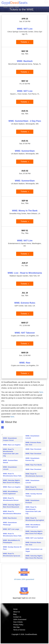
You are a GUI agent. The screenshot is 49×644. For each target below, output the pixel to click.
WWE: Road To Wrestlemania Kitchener (34, 488)
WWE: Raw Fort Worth (34, 465)
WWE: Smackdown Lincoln (10, 468)
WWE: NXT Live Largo (11, 529)
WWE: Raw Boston (10, 518)
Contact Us (17, 617)
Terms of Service (19, 630)
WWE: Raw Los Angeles (12, 445)
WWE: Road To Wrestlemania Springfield (35, 519)
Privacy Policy (18, 625)
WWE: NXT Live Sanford (34, 538)
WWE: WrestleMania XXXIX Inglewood (10, 493)
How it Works (18, 622)
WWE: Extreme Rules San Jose (33, 444)
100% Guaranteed (20, 619)
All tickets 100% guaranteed (24, 579)
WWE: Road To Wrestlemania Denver (11, 499)
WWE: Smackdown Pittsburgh (10, 524)
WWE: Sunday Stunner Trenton (34, 495)
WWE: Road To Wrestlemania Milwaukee (12, 512)
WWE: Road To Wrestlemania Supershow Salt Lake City (11, 452)
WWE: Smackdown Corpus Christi (10, 439)
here (41, 392)
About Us (17, 612)
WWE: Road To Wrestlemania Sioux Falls (12, 475)
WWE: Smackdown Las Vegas (34, 550)
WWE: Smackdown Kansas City (32, 459)
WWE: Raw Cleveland (33, 449)
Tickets (25, 42)
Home (5, 7)
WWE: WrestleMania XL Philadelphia (12, 541)
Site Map (16, 627)
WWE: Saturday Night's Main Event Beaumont (12, 506)
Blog (15, 614)
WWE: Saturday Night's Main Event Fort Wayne (12, 481)
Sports (11, 7)
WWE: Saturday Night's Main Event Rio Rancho (34, 557)
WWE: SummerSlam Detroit (10, 461)
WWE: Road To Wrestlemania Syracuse (12, 555)
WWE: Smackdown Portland (32, 501)
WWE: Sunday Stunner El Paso (12, 548)
